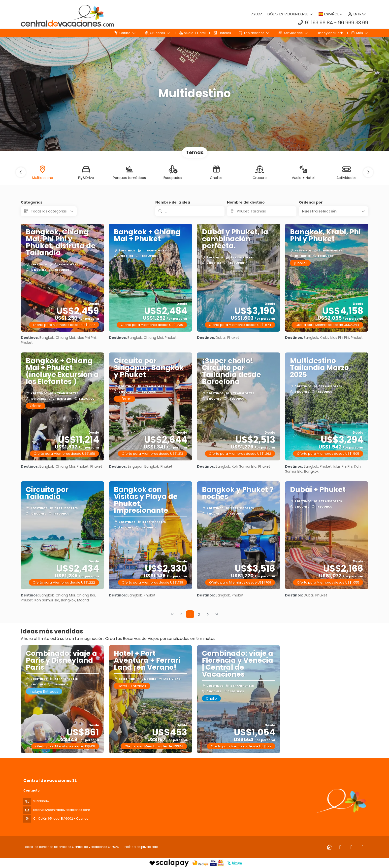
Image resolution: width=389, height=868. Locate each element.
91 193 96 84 (319, 23)
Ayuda (257, 14)
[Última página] (217, 614)
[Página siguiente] (208, 614)
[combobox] (262, 211)
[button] (21, 172)
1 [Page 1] (190, 615)
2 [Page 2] (199, 615)
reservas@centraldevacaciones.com (62, 810)
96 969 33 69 (353, 23)
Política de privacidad (141, 847)
